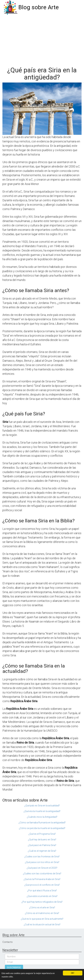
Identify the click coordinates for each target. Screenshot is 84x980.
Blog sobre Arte (39, 7)
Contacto (8, 942)
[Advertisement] (42, 39)
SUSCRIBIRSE (14, 968)
